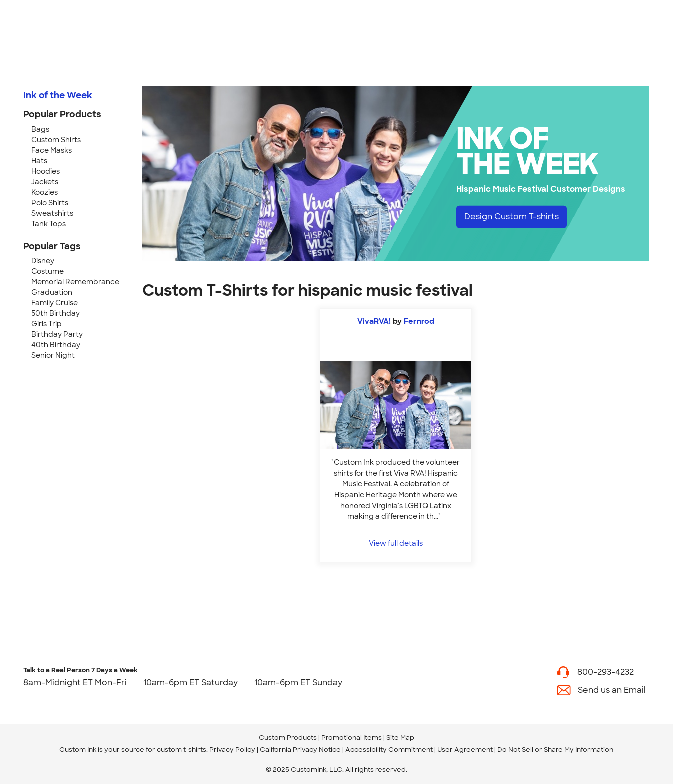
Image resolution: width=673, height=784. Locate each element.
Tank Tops (49, 224)
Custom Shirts (56, 140)
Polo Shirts (50, 203)
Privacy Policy (232, 750)
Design (512, 216)
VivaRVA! (374, 321)
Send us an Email (612, 690)
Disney (43, 261)
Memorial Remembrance (75, 282)
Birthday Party (57, 334)
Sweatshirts (52, 213)
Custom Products (288, 738)
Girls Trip (47, 324)
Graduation (52, 292)
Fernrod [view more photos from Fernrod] (419, 321)
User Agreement (465, 750)
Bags (40, 129)
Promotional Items (352, 738)
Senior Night (53, 355)
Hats (39, 161)
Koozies (45, 192)
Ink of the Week (58, 95)
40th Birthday (56, 345)
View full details (396, 543)
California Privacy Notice (300, 750)
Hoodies (46, 171)
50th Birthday (56, 313)
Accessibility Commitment (389, 750)
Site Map (400, 738)
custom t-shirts (182, 750)
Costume (48, 271)
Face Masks (52, 150)
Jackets (45, 182)
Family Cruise (55, 303)
